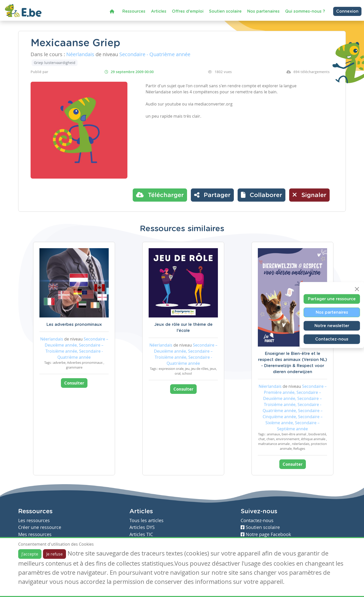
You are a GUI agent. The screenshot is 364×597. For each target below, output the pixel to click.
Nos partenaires (263, 11)
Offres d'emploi (188, 11)
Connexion (347, 11)
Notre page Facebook (266, 534)
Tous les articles (146, 520)
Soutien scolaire (225, 11)
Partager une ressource (332, 299)
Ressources (134, 11)
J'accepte (30, 554)
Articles (159, 11)
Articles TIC (141, 534)
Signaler (309, 195)
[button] (261, 195)
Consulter (74, 383)
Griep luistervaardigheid (55, 63)
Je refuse (54, 554)
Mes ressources (35, 534)
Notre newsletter (332, 326)
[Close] (357, 289)
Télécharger (160, 195)
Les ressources (34, 520)
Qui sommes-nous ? (305, 11)
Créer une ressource (40, 527)
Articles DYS (142, 527)
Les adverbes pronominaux (74, 325)
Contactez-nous (332, 339)
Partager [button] (212, 195)
